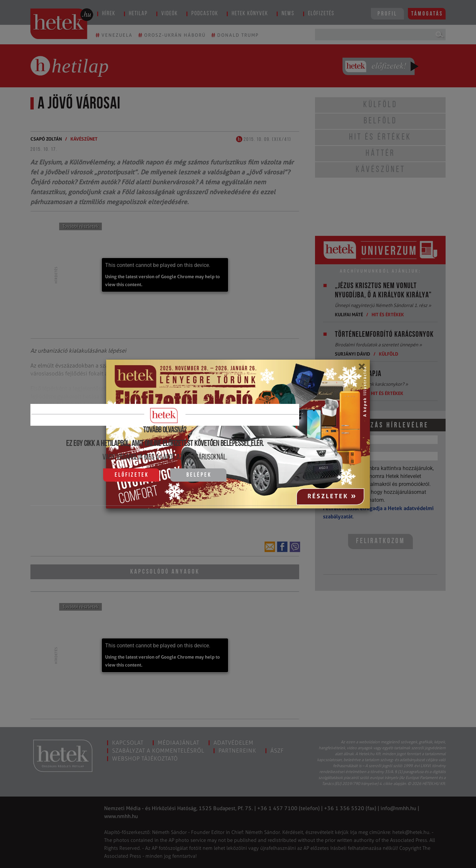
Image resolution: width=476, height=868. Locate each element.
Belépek (199, 475)
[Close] (361, 369)
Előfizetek (132, 475)
